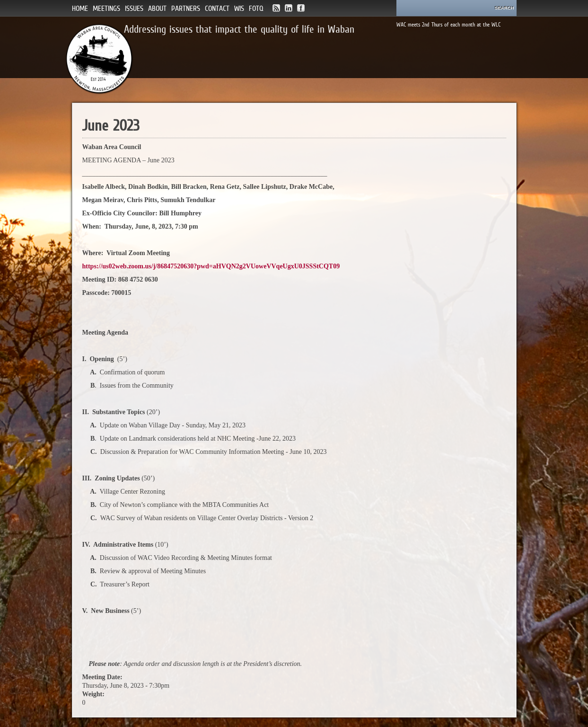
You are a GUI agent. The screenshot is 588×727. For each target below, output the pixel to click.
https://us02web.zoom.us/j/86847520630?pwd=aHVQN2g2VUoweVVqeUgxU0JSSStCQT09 (211, 266)
